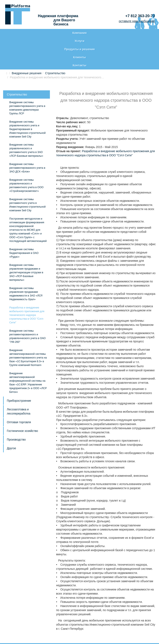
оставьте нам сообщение (137, 21)
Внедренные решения (27, 45)
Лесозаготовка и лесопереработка (19, 383)
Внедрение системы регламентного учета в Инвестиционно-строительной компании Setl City (27, 177)
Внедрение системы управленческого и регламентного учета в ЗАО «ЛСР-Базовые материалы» (26, 122)
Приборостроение (19, 373)
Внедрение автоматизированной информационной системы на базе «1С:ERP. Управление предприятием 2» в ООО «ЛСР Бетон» (28, 355)
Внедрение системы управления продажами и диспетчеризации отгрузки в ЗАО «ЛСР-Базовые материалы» (26, 244)
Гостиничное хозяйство (22, 403)
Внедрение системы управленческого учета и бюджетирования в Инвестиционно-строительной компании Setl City (27, 101)
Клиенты (111, 33)
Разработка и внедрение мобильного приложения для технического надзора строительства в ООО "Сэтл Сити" (27, 287)
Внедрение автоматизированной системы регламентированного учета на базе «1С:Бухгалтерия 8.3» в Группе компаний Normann (28, 330)
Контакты (143, 33)
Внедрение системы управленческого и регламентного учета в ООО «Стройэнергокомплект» (26, 158)
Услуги (48, 33)
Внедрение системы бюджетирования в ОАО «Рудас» (24, 225)
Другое (11, 420)
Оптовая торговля (19, 394)
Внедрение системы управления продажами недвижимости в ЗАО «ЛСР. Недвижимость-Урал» (26, 266)
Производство (16, 411)
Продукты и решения (78, 35)
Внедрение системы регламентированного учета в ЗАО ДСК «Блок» (27, 140)
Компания (17, 33)
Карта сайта (15, 625)
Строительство (55, 45)
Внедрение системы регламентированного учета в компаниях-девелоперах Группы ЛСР (27, 80)
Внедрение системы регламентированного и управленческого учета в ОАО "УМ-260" (27, 308)
